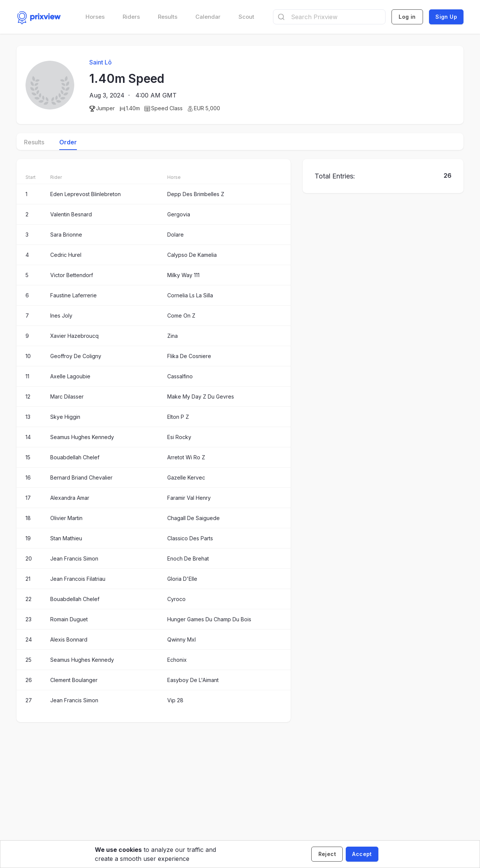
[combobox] (329, 17)
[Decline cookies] (327, 854)
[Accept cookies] (362, 854)
